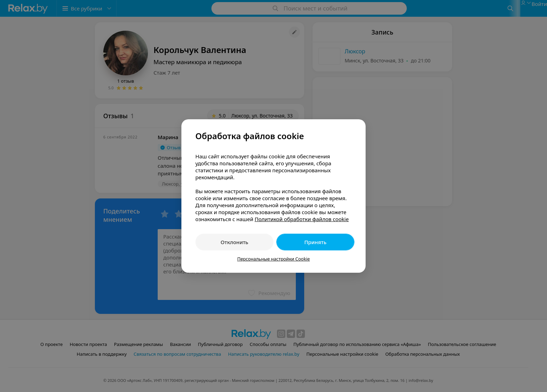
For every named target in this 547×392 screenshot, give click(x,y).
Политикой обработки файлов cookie (302, 219)
